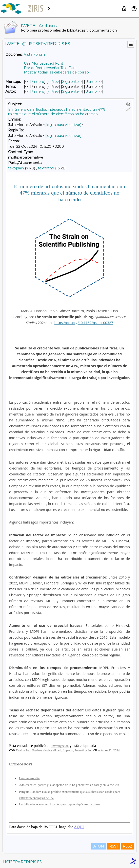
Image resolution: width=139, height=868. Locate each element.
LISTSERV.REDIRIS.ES (22, 862)
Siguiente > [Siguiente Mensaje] (72, 82)
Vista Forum (34, 54)
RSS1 (113, 846)
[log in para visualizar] (63, 125)
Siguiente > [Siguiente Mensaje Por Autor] (72, 91)
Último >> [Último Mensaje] (93, 82)
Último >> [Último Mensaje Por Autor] (93, 91)
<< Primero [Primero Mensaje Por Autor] (35, 91)
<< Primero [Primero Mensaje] (35, 82)
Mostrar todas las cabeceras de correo (56, 72)
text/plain (16, 168)
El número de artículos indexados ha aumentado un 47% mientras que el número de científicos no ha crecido (57, 112)
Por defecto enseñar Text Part (50, 68)
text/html (46, 168)
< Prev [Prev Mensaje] (53, 82)
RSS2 (127, 846)
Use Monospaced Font (44, 63)
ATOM (99, 846)
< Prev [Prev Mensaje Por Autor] (53, 91)
